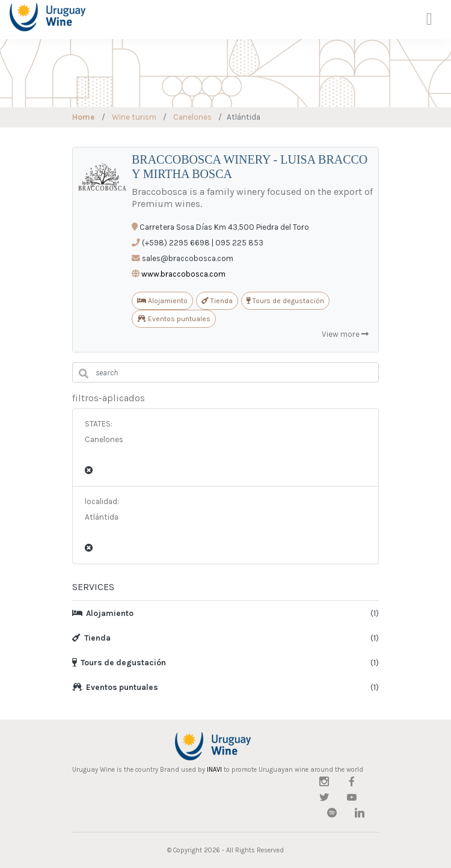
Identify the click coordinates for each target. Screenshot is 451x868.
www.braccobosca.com (183, 274)
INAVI (214, 770)
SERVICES (93, 587)
